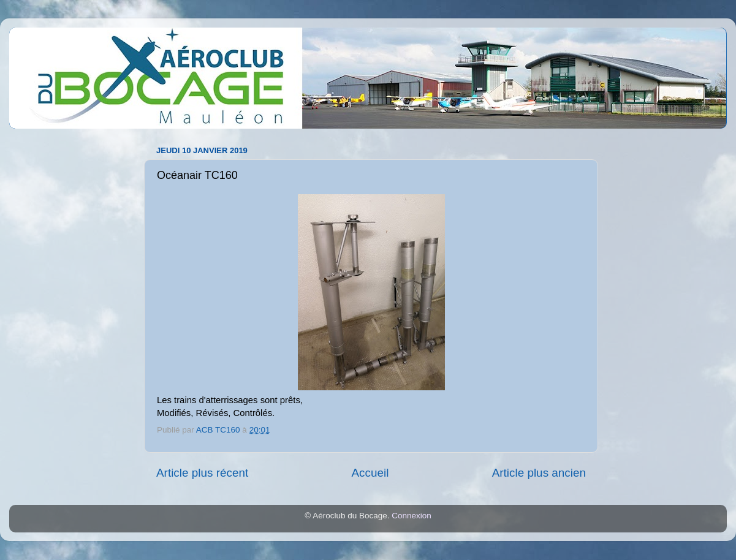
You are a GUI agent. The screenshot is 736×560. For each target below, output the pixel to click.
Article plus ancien (539, 473)
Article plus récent (202, 473)
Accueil (370, 473)
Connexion (412, 516)
